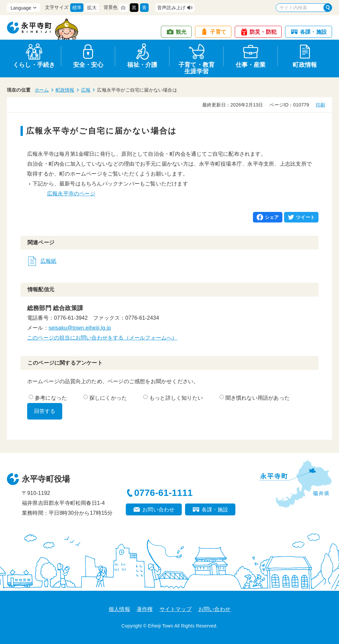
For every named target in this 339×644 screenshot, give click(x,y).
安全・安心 (88, 65)
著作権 (145, 609)
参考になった (48, 398)
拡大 (92, 8)
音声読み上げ (171, 8)
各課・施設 (313, 32)
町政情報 (305, 65)
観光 (181, 32)
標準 (77, 8)
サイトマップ (176, 609)
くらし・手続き (34, 65)
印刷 (320, 105)
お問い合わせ (158, 510)
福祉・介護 (142, 65)
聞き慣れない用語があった (255, 398)
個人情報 (119, 609)
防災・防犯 (263, 32)
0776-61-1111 (163, 493)
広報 (86, 90)
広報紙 (48, 261)
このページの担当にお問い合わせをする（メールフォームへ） (102, 338)
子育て (218, 32)
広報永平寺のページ (71, 194)
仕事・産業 (251, 65)
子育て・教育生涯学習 (196, 67)
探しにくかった (105, 398)
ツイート (305, 217)
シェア (272, 217)
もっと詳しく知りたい (173, 398)
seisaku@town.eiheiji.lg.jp (80, 328)
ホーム (42, 90)
